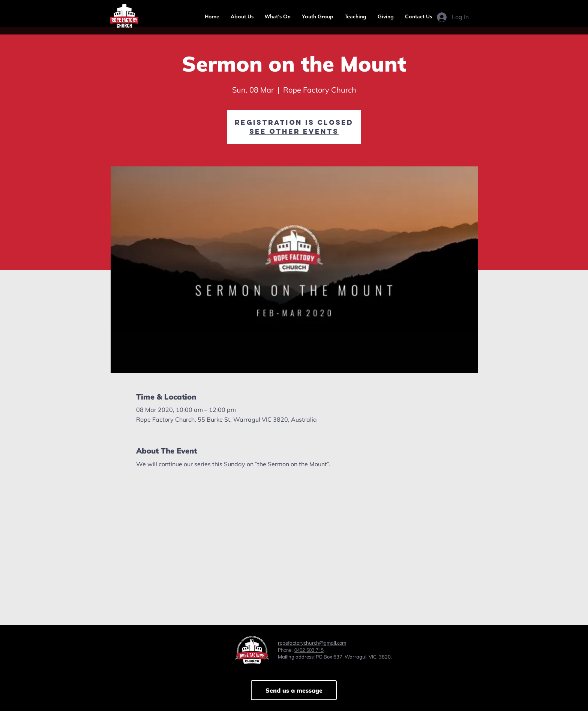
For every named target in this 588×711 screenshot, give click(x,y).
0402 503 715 (309, 650)
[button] (242, 16)
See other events (294, 131)
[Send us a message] (294, 690)
